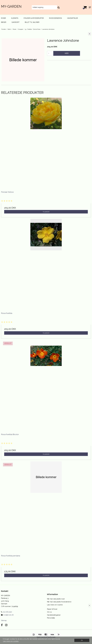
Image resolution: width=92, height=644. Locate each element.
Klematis (15, 18)
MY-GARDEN (11, 6)
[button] (90, 34)
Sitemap (4, 620)
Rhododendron (55, 18)
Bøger (4, 22)
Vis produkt (46, 212)
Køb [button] (67, 53)
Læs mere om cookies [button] (11, 641)
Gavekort (16, 22)
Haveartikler (73, 18)
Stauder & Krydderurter (34, 18)
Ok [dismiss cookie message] (82, 640)
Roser (3, 18)
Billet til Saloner (32, 22)
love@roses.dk (8, 615)
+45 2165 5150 (7, 612)
